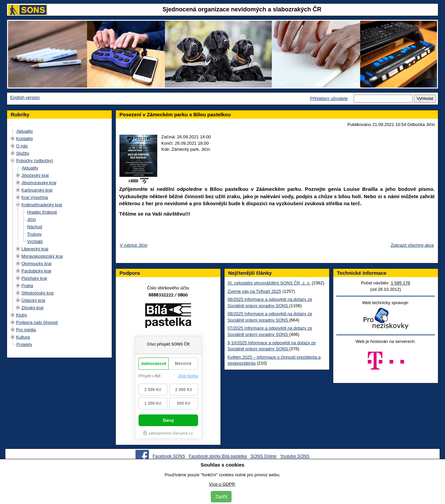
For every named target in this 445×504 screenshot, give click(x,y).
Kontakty (25, 139)
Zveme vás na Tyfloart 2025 (254, 291)
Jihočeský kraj (35, 175)
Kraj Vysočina (35, 197)
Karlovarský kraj (37, 190)
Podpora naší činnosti (37, 322)
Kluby (22, 315)
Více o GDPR (222, 484)
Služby (23, 153)
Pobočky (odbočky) (35, 161)
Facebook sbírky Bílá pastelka (218, 456)
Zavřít (221, 497)
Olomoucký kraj (36, 264)
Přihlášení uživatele (329, 98)
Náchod (35, 227)
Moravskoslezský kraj (42, 256)
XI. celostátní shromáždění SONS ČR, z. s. (269, 283)
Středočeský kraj (37, 293)
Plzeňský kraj (34, 278)
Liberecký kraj (35, 249)
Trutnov (34, 234)
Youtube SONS (295, 456)
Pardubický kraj (36, 271)
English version (25, 97)
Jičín (32, 219)
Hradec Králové (42, 212)
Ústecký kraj (33, 300)
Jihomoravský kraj (39, 183)
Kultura (23, 337)
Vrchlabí (35, 241)
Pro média (26, 330)
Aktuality (25, 131)
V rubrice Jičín (133, 245)
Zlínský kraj (32, 308)
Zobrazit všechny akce (412, 245)
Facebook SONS (169, 456)
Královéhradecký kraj (42, 205)
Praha (27, 286)
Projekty (24, 344)
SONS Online (264, 456)
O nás (22, 146)
